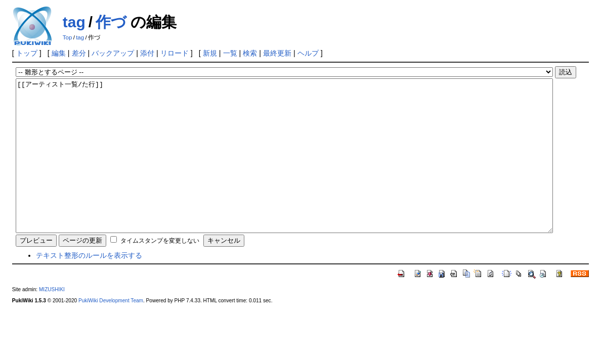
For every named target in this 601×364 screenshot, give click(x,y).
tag (74, 22)
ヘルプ (308, 53)
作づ (111, 22)
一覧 (230, 53)
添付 (147, 53)
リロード (175, 53)
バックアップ (113, 53)
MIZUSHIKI (52, 320)
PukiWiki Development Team (111, 331)
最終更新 (277, 53)
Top (68, 37)
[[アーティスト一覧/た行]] (284, 171)
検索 (250, 53)
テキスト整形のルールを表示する (89, 286)
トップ (27, 53)
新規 (210, 53)
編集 (59, 53)
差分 (79, 53)
